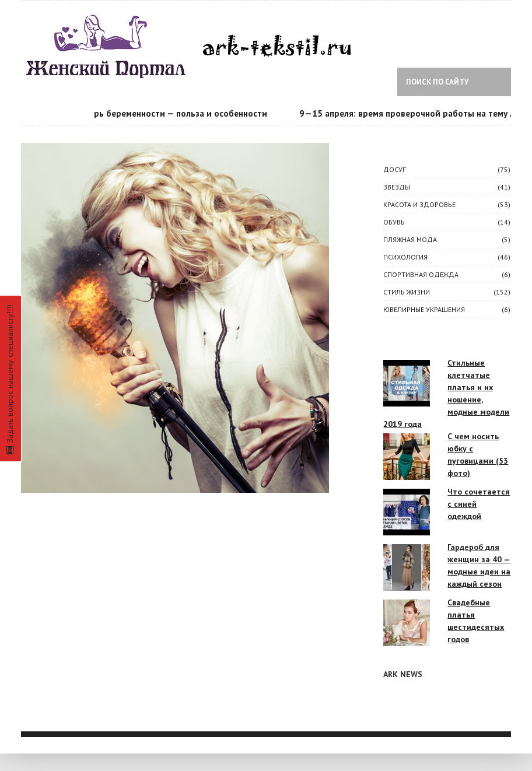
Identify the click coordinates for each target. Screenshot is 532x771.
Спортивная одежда (421, 274)
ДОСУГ (394, 169)
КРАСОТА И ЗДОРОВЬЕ (419, 204)
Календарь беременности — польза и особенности (165, 113)
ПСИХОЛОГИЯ (405, 257)
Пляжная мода (410, 239)
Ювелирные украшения (424, 309)
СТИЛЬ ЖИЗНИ (407, 292)
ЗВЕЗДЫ (397, 187)
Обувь (394, 222)
